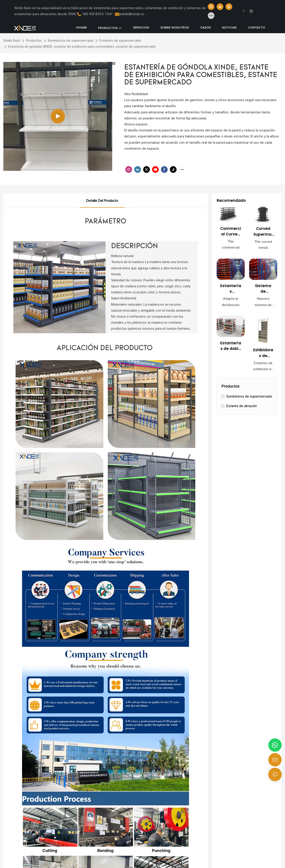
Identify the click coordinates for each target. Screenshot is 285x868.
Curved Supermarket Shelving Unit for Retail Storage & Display (263, 232)
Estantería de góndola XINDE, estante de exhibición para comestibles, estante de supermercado (82, 47)
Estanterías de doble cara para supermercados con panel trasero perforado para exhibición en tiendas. (231, 349)
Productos (34, 41)
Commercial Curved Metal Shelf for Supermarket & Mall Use (231, 234)
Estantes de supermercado (120, 41)
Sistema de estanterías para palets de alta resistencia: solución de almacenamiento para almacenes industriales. (263, 291)
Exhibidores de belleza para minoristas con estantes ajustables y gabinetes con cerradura (263, 355)
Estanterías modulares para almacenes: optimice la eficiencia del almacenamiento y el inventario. (231, 291)
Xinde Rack (12, 41)
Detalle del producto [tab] (102, 201)
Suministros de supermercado (71, 41)
